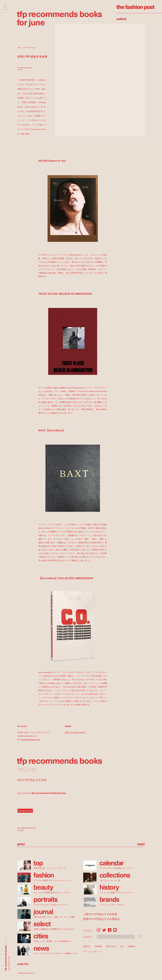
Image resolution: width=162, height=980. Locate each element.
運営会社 (87, 946)
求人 (122, 946)
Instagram (99, 930)
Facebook (110, 930)
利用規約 (132, 946)
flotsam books (25, 811)
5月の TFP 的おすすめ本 (75, 732)
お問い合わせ (111, 946)
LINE (115, 930)
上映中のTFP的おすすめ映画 (100, 914)
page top (23, 964)
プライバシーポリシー (93, 952)
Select (121, 19)
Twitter (104, 930)
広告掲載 (98, 946)
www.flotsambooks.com (31, 740)
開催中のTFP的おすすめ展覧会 (101, 919)
